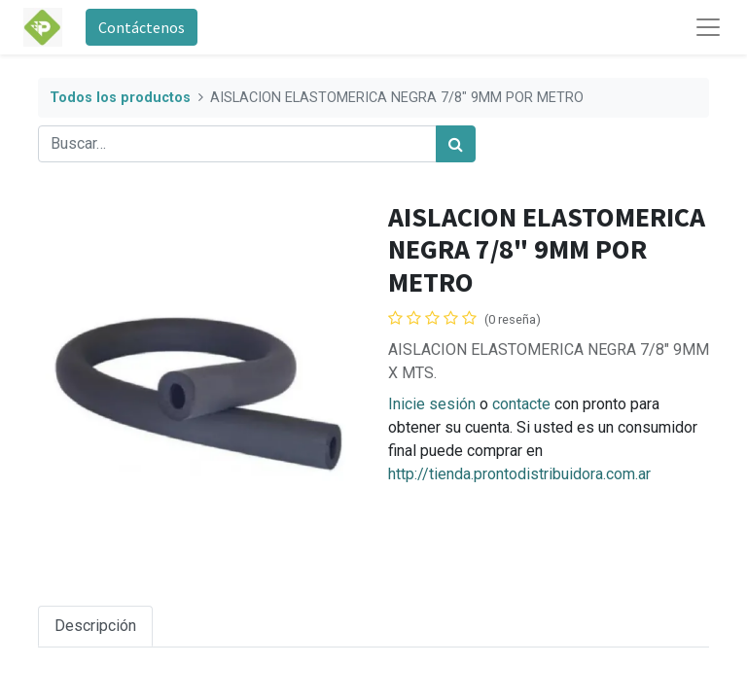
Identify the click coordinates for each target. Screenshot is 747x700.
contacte (521, 404)
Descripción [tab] (95, 626)
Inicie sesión (432, 404)
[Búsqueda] (456, 144)
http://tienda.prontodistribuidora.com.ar (519, 474)
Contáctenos (142, 27)
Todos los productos (120, 98)
